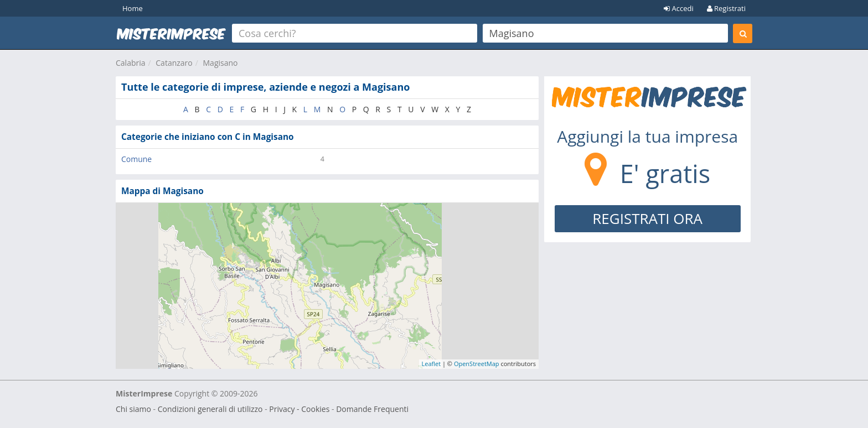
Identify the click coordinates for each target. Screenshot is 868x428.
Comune (136, 159)
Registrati (726, 8)
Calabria (131, 63)
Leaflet (432, 364)
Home (133, 8)
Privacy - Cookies (299, 409)
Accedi (679, 8)
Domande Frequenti (372, 409)
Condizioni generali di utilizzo (210, 409)
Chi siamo (133, 409)
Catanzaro (174, 63)
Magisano (221, 63)
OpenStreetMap (477, 364)
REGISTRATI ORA (647, 218)
